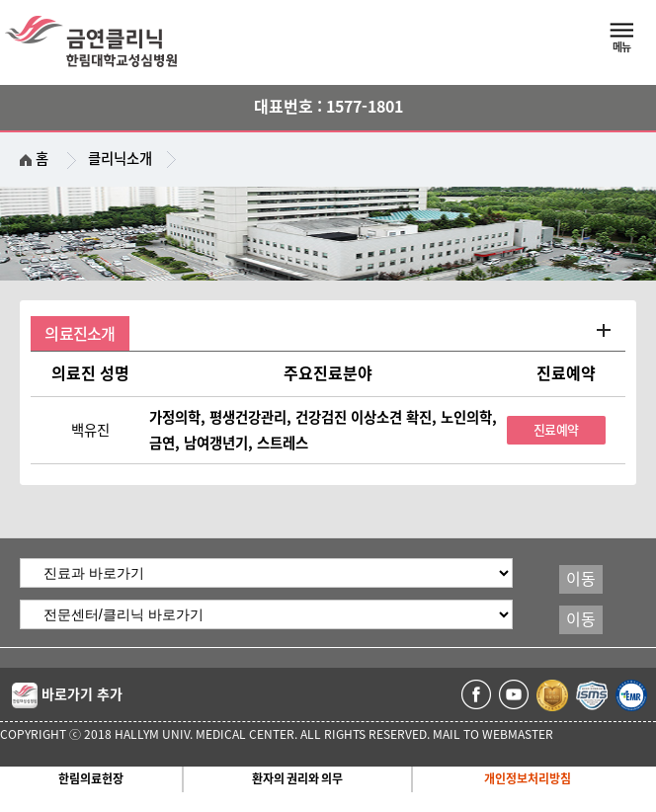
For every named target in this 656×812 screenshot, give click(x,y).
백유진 (90, 430)
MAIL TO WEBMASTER (493, 734)
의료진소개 (80, 334)
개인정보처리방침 (528, 778)
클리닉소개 (120, 159)
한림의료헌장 (91, 778)
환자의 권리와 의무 (297, 778)
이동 (581, 579)
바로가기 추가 (67, 694)
